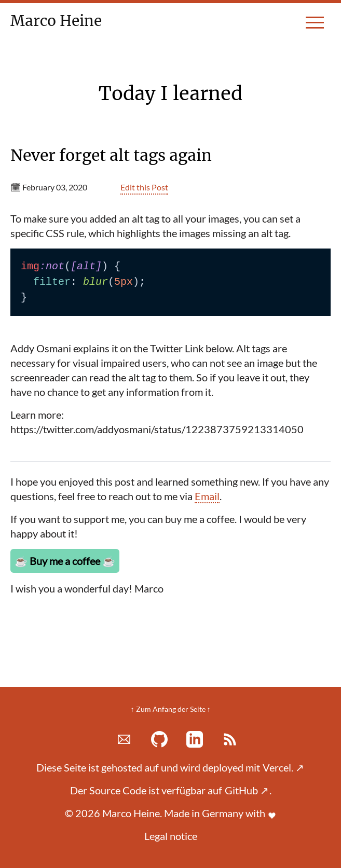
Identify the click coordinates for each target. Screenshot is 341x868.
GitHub (247, 790)
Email (207, 496)
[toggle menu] (315, 27)
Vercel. (283, 767)
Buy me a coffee (65, 561)
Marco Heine (60, 21)
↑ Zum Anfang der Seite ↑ (171, 709)
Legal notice (171, 836)
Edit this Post (144, 187)
